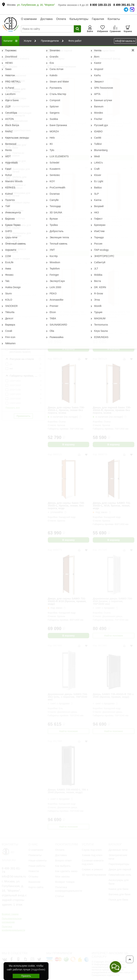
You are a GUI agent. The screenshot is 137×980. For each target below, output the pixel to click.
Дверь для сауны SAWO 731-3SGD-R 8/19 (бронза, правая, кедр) (67, 601)
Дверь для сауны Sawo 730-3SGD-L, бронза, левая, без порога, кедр (66, 505)
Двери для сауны (36, 49)
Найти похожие (114, 636)
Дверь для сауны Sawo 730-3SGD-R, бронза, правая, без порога (67, 314)
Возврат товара (10, 914)
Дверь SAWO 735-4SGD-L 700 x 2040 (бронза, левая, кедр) (68, 791)
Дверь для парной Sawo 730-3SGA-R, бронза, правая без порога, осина (112, 410)
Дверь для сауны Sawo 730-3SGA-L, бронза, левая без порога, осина (66, 410)
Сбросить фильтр (23, 55)
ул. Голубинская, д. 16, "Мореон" (36, 5)
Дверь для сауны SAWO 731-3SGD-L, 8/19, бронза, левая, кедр (112, 505)
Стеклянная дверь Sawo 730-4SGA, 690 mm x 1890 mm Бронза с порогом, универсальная (112, 314)
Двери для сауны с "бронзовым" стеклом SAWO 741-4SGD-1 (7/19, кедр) (112, 123)
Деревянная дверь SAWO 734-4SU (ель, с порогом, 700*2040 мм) (68, 697)
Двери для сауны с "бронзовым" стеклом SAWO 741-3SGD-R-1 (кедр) (67, 219)
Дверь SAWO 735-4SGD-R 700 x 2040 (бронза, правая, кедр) (113, 696)
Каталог (18, 49)
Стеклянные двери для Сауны (65, 49)
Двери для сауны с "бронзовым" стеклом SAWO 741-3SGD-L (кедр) (67, 123)
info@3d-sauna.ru (125, 41)
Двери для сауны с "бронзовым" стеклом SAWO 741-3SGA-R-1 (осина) (112, 219)
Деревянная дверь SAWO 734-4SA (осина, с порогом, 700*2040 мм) (113, 601)
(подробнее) (38, 969)
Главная (6, 49)
